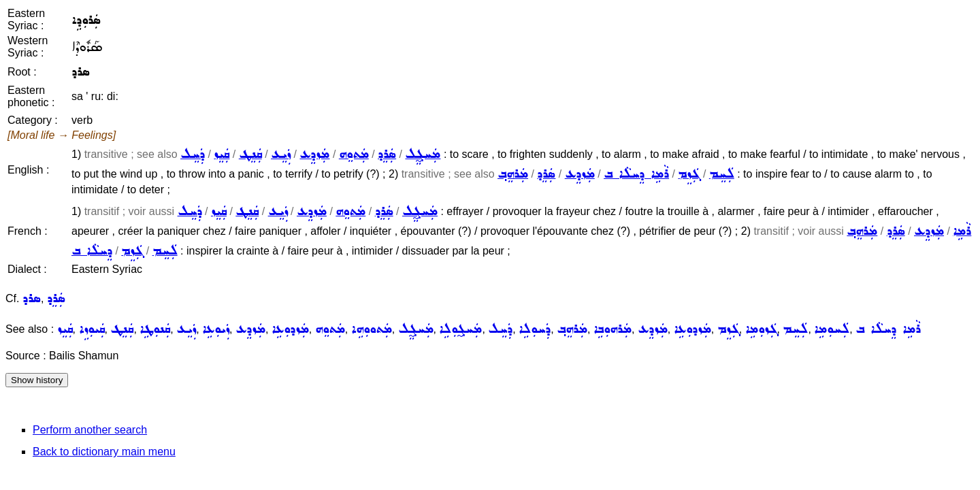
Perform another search (90, 430)
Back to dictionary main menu (104, 452)
